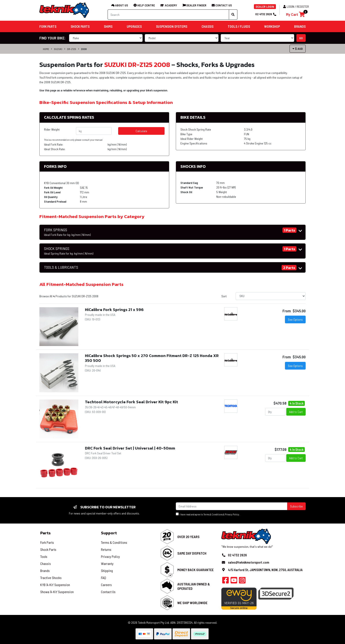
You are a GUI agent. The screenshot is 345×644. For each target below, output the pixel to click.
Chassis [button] (207, 26)
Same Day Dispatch (192, 553)
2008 (84, 49)
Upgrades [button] (134, 26)
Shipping (107, 571)
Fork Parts (47, 542)
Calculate (141, 131)
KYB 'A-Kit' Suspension (55, 585)
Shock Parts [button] (80, 26)
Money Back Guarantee (195, 570)
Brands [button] (300, 26)
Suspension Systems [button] (172, 26)
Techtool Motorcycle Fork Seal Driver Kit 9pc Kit (131, 402)
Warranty (107, 563)
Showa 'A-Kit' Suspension (57, 592)
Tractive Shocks (51, 578)
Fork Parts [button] (48, 26)
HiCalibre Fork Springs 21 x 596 (114, 310)
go (301, 38)
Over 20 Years (188, 537)
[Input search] (168, 15)
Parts (45, 533)
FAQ (104, 578)
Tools (44, 556)
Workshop (272, 26)
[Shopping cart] (295, 14)
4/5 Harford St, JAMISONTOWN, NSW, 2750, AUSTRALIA (265, 570)
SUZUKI (58, 49)
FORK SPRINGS (67, 232)
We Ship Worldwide (192, 603)
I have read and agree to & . (208, 514)
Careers (106, 585)
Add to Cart (296, 412)
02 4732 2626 (266, 14)
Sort (224, 296)
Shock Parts (48, 549)
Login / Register (296, 6)
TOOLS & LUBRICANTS (61, 267)
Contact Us (108, 592)
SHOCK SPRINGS (69, 251)
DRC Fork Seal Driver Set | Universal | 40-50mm (130, 448)
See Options (295, 319)
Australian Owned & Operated (194, 586)
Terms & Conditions (213, 514)
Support (109, 533)
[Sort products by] (271, 296)
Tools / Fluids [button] (239, 26)
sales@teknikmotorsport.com (249, 562)
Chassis (46, 563)
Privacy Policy (232, 514)
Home (46, 49)
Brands (45, 571)
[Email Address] (232, 506)
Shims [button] (108, 26)
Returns (106, 549)
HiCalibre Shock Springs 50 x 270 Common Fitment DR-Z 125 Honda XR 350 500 (152, 358)
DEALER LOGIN (265, 6)
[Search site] (233, 15)
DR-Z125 (72, 49)
